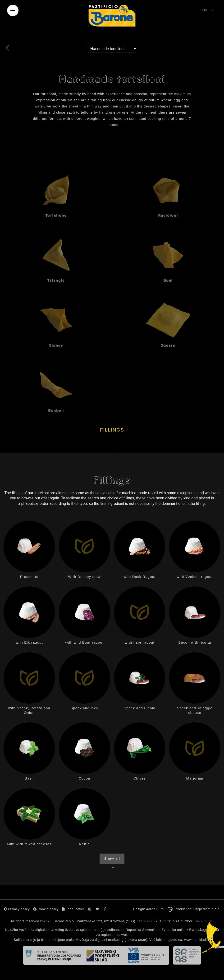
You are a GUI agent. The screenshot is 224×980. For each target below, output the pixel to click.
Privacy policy (17, 909)
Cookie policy (46, 909)
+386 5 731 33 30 (157, 921)
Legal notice (73, 909)
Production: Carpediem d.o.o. (197, 909)
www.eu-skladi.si (197, 940)
